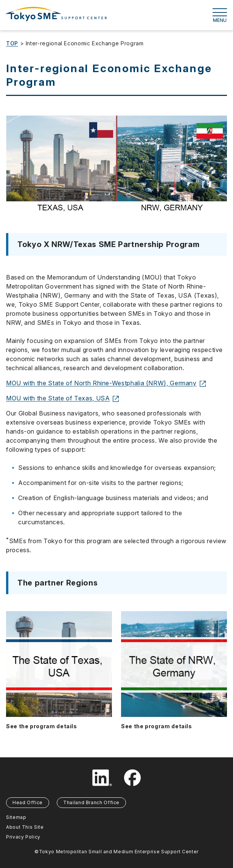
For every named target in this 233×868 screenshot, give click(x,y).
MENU (220, 15)
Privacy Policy (23, 837)
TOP (12, 43)
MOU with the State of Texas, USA (62, 398)
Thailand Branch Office (91, 802)
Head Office (28, 802)
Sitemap (16, 817)
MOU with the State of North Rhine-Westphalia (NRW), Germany (106, 383)
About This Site (25, 827)
